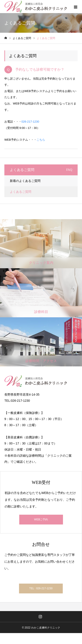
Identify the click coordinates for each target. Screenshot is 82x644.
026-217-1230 (30, 122)
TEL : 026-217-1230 (41, 588)
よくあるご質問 (21, 192)
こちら (41, 140)
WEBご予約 (41, 519)
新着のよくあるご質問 (25, 181)
